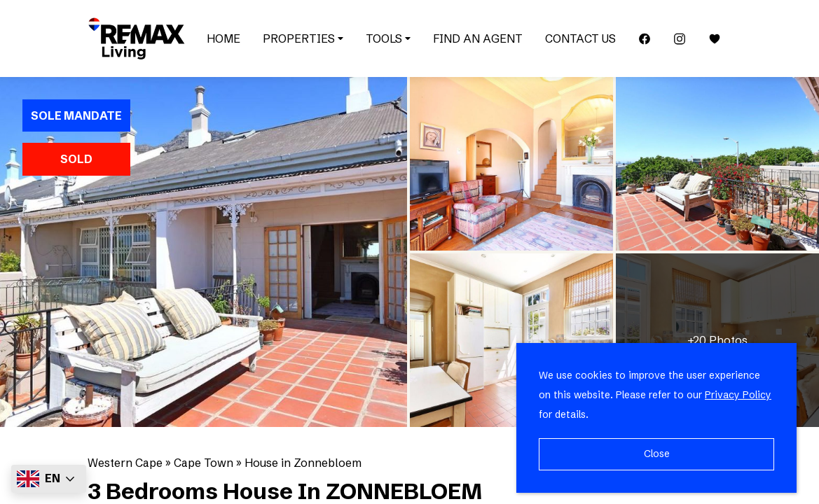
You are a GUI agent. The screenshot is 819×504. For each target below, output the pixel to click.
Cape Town (204, 463)
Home (223, 38)
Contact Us (580, 38)
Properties (303, 38)
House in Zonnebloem (303, 463)
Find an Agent (478, 38)
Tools (388, 38)
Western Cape (125, 463)
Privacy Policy (738, 395)
